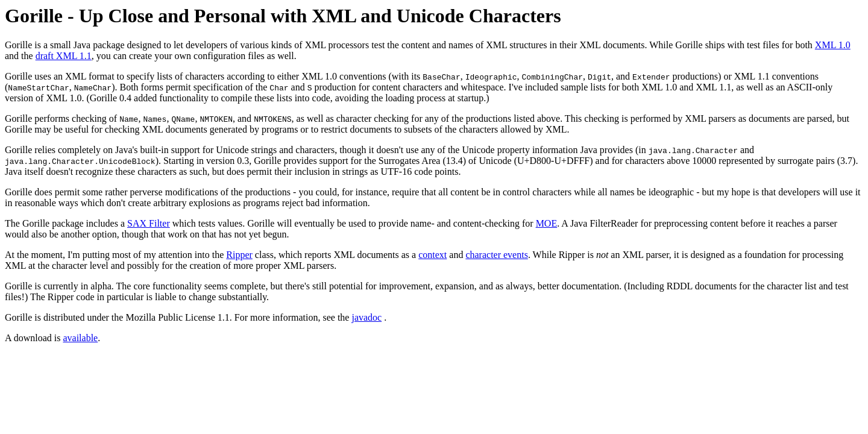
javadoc (366, 317)
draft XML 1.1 (64, 56)
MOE (547, 223)
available (80, 338)
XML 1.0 (833, 45)
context (432, 255)
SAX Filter (149, 223)
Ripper (239, 255)
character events (496, 255)
